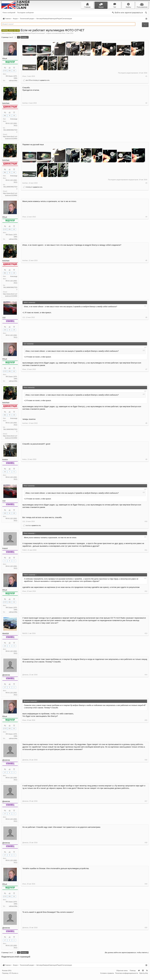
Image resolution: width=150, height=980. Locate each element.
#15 (146, 741)
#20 (146, 951)
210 (5, 331)
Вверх (143, 975)
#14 (146, 697)
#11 (146, 570)
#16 (146, 783)
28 (14, 331)
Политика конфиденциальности (127, 978)
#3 (146, 190)
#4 (146, 239)
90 (5, 474)
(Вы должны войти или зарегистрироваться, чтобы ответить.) (127, 957)
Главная (139, 975)
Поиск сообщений (9, 13)
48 (14, 116)
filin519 (6, 636)
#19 (146, 910)
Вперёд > (25, 37)
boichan (6, 103)
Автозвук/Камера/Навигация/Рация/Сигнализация (29, 33)
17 (5, 690)
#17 (146, 824)
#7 (146, 382)
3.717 (5, 71)
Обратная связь (122, 975)
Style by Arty (144, 978)
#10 (146, 523)
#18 (146, 866)
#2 (146, 138)
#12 (146, 614)
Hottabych (36, 80)
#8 (146, 439)
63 (14, 71)
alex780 (28, 80)
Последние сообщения (25, 13)
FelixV (5, 550)
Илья (64, 33)
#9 (146, 481)
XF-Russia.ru (14, 978)
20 (5, 648)
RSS (147, 975)
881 (5, 116)
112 (4, 319)
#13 (146, 655)
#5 (146, 296)
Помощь (133, 975)
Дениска (6, 678)
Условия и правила (107, 978)
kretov (5, 461)
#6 (146, 338)
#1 (146, 76)
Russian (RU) (7, 975)
